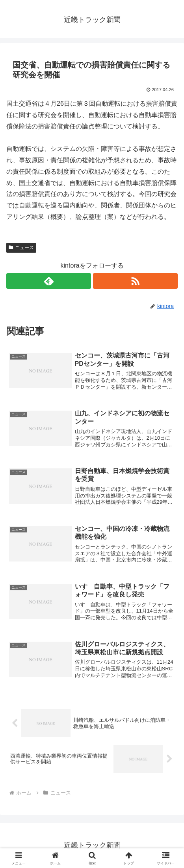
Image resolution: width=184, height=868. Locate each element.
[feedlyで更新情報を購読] (49, 281)
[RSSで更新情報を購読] (135, 281)
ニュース (21, 248)
